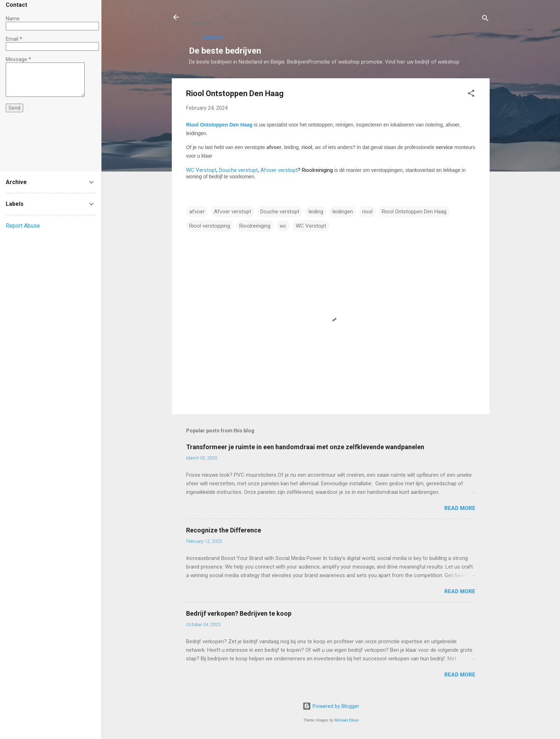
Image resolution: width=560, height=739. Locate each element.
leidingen (343, 212)
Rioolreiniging (255, 226)
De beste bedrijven (225, 51)
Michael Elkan (346, 720)
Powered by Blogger (331, 706)
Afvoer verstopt (279, 170)
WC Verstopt (201, 170)
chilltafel (213, 38)
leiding (316, 212)
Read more (460, 508)
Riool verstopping (210, 226)
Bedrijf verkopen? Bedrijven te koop (239, 613)
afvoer (197, 212)
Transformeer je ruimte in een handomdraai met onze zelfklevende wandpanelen (305, 447)
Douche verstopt (238, 170)
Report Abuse (23, 226)
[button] (471, 95)
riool (367, 212)
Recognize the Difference (224, 530)
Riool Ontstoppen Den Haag (219, 125)
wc (283, 226)
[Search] (485, 19)
